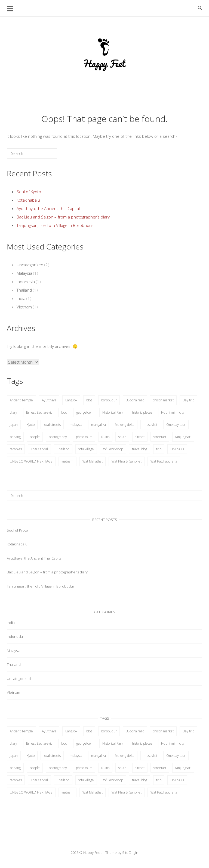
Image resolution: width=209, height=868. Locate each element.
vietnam (67, 461)
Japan (14, 425)
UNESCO (177, 449)
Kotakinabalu (28, 200)
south (122, 437)
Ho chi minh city (173, 412)
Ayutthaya (49, 400)
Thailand (24, 290)
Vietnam (24, 307)
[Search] (45, 156)
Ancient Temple (21, 400)
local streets (52, 425)
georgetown (85, 412)
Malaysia (24, 273)
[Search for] (32, 154)
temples (16, 449)
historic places (142, 412)
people (35, 437)
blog (89, 400)
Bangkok (71, 400)
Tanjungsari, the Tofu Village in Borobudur (55, 225)
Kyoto (31, 425)
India (21, 298)
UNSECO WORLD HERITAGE (31, 461)
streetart (160, 437)
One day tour (176, 425)
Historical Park (113, 412)
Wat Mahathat (93, 461)
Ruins (105, 437)
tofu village (86, 449)
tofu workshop (113, 449)
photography (58, 437)
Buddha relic (135, 400)
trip (159, 449)
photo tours (84, 437)
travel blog (140, 449)
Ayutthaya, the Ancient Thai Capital (48, 208)
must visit (150, 425)
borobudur (109, 400)
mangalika (99, 425)
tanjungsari (183, 437)
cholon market (163, 400)
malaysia (76, 425)
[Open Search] (200, 8)
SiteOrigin (130, 853)
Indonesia (26, 282)
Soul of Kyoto (29, 192)
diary (13, 412)
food (64, 412)
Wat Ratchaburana (164, 461)
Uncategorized (30, 265)
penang (15, 437)
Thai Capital (39, 449)
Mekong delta (125, 425)
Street (140, 437)
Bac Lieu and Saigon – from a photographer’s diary (63, 217)
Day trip (188, 400)
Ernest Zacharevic (39, 412)
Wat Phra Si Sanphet (127, 461)
